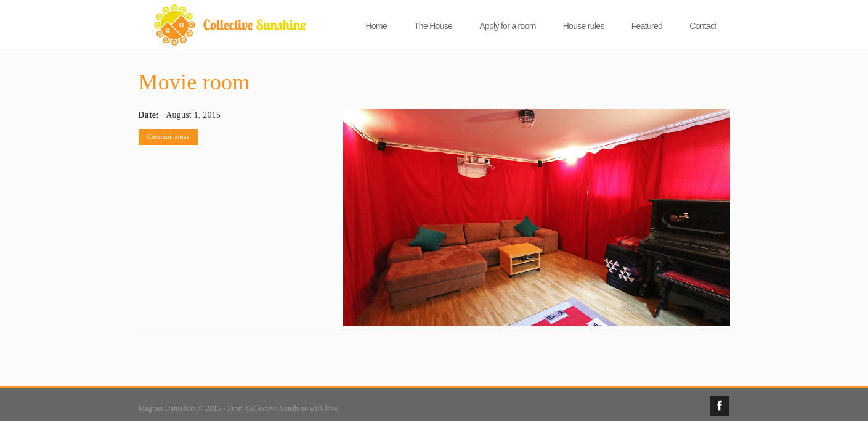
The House (433, 26)
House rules (584, 26)
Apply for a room (508, 26)
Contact (703, 26)
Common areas (168, 136)
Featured (647, 26)
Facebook (720, 406)
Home (376, 26)
